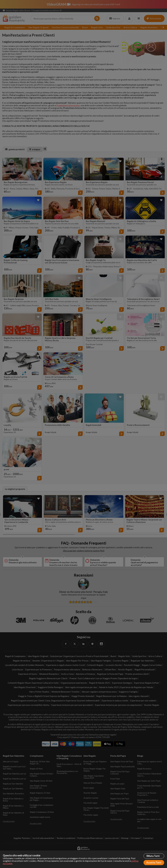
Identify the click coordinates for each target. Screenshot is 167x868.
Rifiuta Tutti (153, 856)
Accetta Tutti (154, 863)
